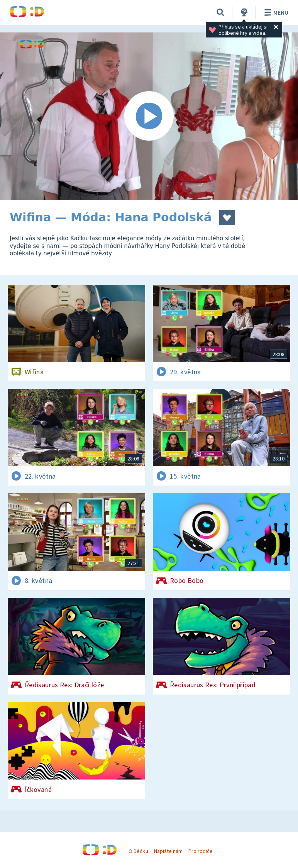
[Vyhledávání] (220, 12)
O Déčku (138, 851)
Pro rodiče (201, 851)
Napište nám (168, 851)
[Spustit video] (149, 116)
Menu (275, 12)
